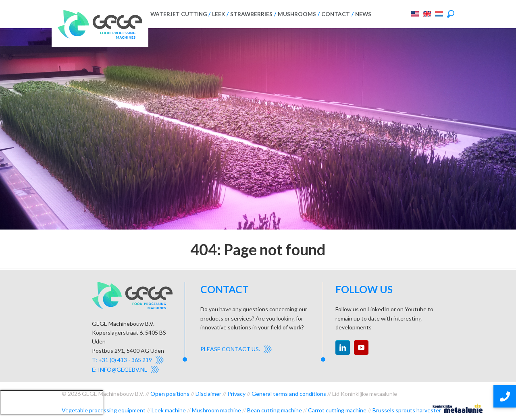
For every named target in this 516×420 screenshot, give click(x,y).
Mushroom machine (216, 410)
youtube (361, 348)
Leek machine (169, 410)
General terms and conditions (289, 394)
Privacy (236, 394)
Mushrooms (297, 14)
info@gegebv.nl (123, 369)
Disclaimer (208, 394)
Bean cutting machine (275, 410)
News (363, 14)
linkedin (343, 348)
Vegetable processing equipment (104, 410)
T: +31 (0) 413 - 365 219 (122, 360)
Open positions (170, 394)
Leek (218, 14)
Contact (336, 14)
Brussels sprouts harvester (407, 410)
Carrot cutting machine (337, 410)
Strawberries (251, 14)
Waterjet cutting (179, 14)
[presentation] (52, 402)
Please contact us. (230, 349)
